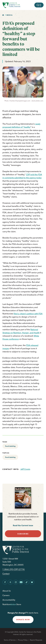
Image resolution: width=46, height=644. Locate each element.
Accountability (9, 600)
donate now (23, 620)
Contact (6, 574)
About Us (7, 591)
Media (10, 15)
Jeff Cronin (25, 469)
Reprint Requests (36, 640)
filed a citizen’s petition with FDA (28, 314)
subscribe (23, 534)
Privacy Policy (23, 640)
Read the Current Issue (23, 525)
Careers (6, 595)
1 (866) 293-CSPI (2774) (14, 569)
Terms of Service (10, 640)
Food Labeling (10, 446)
